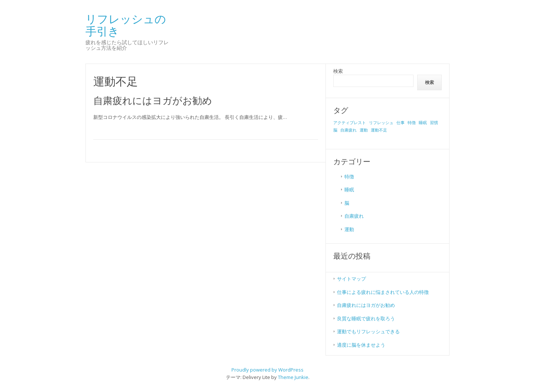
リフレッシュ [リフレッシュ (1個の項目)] (381, 123)
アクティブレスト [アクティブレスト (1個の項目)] (350, 123)
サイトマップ (351, 279)
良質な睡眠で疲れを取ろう (366, 318)
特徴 (349, 176)
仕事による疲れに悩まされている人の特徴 (383, 292)
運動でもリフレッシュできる (368, 331)
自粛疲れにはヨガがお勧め (153, 100)
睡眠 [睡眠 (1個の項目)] (423, 123)
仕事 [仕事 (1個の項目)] (401, 123)
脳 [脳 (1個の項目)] (335, 130)
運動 (349, 229)
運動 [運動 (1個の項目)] (364, 130)
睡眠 (349, 189)
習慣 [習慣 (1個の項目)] (434, 123)
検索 (338, 71)
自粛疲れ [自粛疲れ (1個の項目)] (348, 130)
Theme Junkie (293, 377)
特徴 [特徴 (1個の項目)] (412, 123)
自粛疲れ (354, 216)
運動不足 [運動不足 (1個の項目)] (379, 130)
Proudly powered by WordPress (267, 370)
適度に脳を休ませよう (361, 345)
